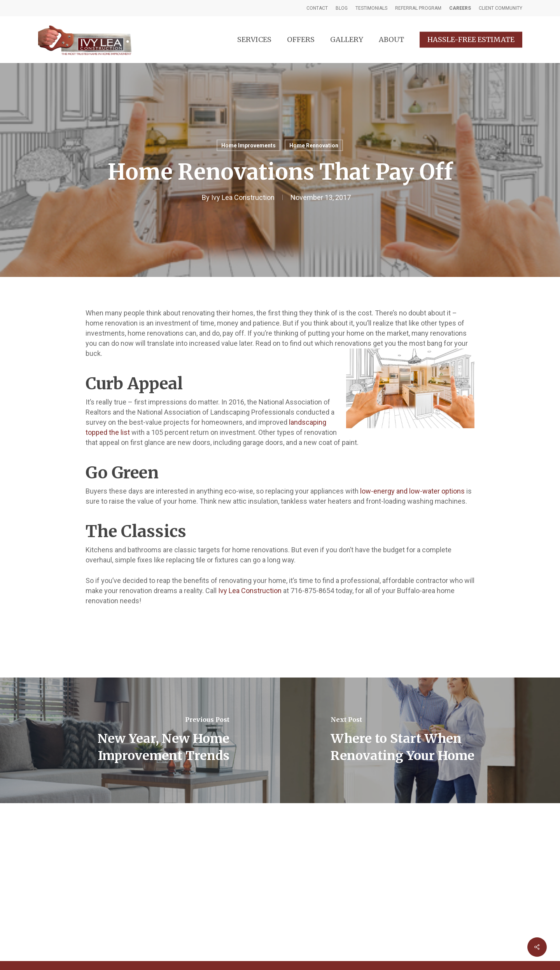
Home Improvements (248, 145)
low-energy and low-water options (412, 491)
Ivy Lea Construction (243, 197)
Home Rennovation (314, 145)
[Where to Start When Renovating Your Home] (420, 740)
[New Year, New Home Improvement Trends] (140, 740)
